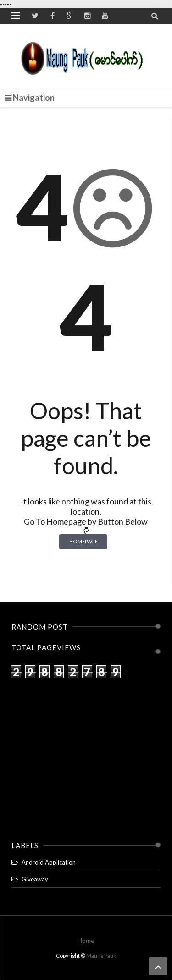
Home (86, 940)
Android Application (49, 862)
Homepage (83, 541)
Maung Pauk (101, 955)
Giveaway (35, 879)
